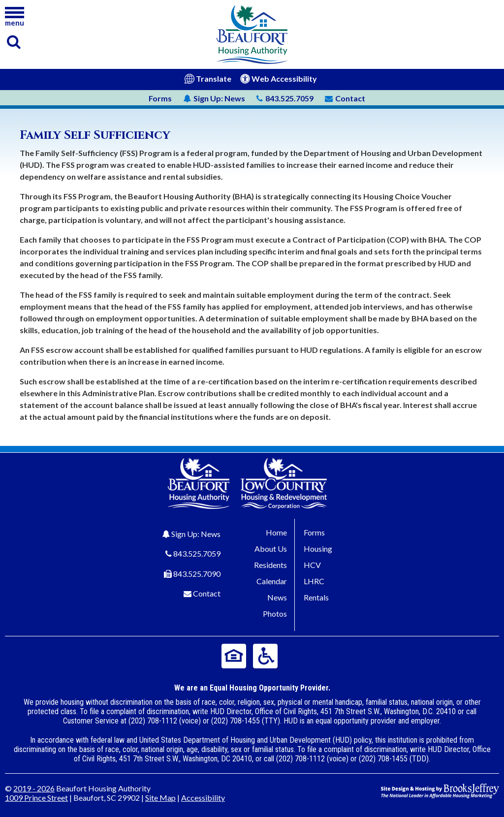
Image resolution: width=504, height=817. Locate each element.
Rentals (316, 597)
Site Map (160, 798)
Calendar (272, 581)
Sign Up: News (196, 534)
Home (276, 532)
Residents (270, 565)
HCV (312, 565)
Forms (160, 98)
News (214, 98)
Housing (318, 549)
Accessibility (203, 798)
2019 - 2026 (34, 788)
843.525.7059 (197, 553)
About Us (271, 549)
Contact (207, 593)
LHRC (314, 581)
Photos (275, 613)
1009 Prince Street (36, 798)
